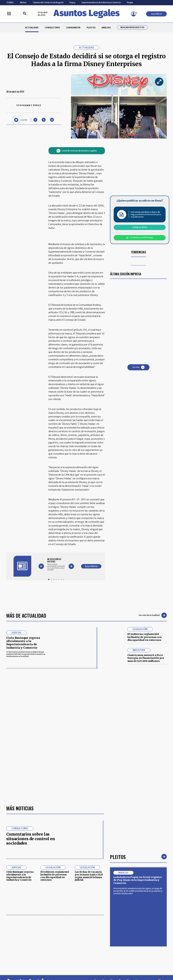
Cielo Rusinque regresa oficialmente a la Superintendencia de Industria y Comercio (23, 643)
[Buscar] (25, 14)
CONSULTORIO (52, 28)
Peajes (130, 2)
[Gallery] (56, 564)
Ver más (138, 367)
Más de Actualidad (26, 615)
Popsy (72, 2)
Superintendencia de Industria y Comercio (101, 2)
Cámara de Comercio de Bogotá (48, 2)
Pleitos (118, 857)
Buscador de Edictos (132, 27)
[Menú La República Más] (9, 14)
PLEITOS (91, 28)
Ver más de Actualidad (153, 615)
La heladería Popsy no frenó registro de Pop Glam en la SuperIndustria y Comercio (138, 880)
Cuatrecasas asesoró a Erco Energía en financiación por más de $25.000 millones (146, 658)
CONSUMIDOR (73, 28)
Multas (23, 2)
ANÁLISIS (106, 28)
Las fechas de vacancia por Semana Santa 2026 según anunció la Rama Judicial (89, 876)
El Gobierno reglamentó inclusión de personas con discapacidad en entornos (145, 637)
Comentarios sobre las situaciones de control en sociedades (31, 839)
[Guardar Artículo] (21, 120)
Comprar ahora (140, 227)
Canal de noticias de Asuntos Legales (77, 151)
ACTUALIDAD (32, 28)
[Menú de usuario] (133, 14)
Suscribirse (156, 14)
